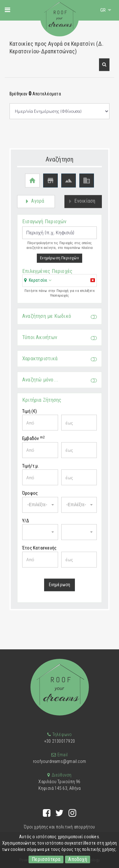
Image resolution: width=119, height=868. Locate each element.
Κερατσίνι (38, 284)
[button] (104, 68)
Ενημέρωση (60, 588)
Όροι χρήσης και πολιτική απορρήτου (59, 827)
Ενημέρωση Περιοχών (60, 262)
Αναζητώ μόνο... (60, 383)
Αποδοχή (77, 859)
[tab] (60, 284)
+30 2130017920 (60, 741)
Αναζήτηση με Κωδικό (60, 320)
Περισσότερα (46, 859)
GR (104, 10)
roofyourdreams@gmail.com (60, 761)
